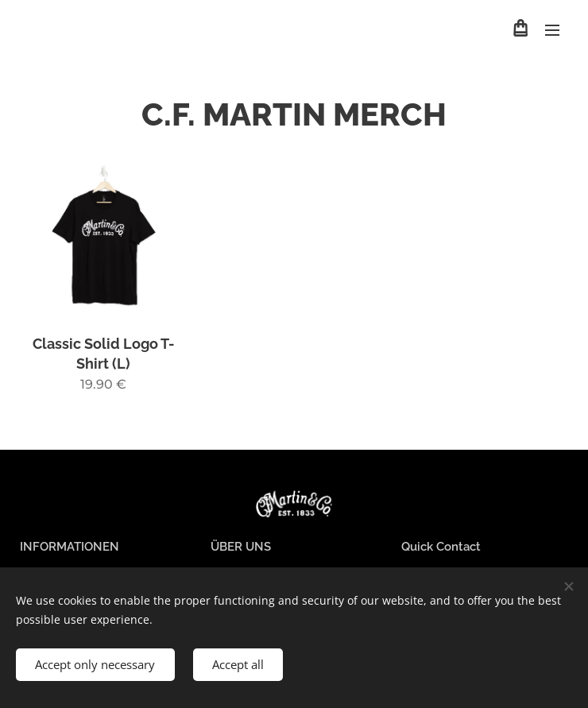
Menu (552, 30)
